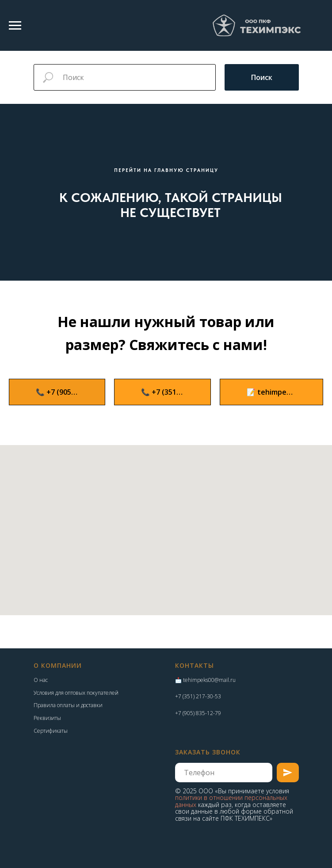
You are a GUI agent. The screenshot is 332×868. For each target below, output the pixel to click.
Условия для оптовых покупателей (76, 693)
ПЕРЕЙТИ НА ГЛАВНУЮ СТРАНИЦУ (166, 170)
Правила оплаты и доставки (68, 705)
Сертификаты (51, 731)
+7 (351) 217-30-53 (198, 696)
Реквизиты (47, 718)
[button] (271, 392)
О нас (41, 680)
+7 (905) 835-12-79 (198, 713)
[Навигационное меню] (15, 26)
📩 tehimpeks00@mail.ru (205, 680)
